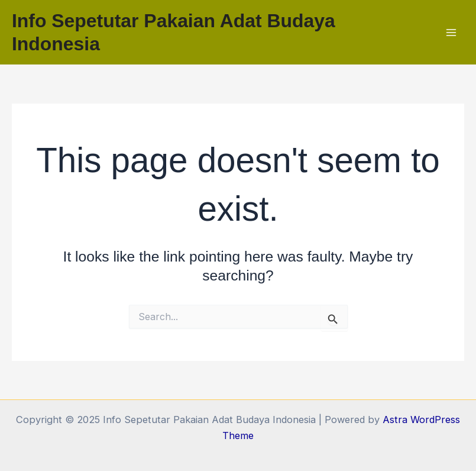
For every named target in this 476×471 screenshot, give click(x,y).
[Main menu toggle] (451, 32)
